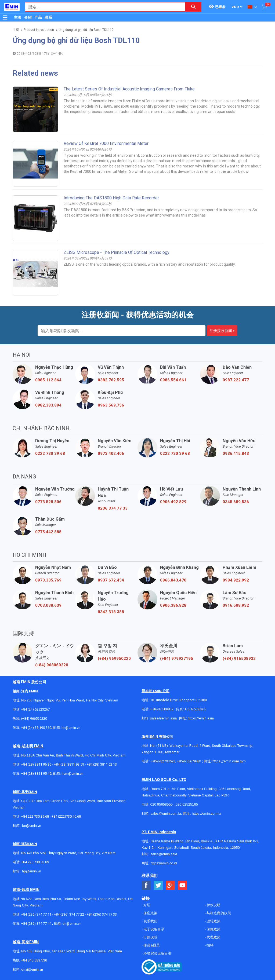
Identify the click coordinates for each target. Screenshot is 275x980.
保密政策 (150, 913)
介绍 (28, 17)
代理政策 (213, 937)
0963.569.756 (111, 405)
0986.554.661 (173, 380)
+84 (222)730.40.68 (66, 816)
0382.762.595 (111, 380)
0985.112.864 (48, 380)
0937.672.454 (111, 580)
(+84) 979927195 (177, 659)
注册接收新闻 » (222, 331)
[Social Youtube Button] (182, 885)
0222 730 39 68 (50, 454)
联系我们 (150, 921)
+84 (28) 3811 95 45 (36, 774)
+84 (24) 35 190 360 (36, 728)
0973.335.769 (48, 580)
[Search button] (193, 7)
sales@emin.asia (163, 718)
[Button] (5, 17)
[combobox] (102, 7)
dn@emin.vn (72, 924)
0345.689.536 (236, 502)
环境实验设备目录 (157, 953)
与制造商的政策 (218, 913)
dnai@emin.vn (32, 969)
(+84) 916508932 (239, 659)
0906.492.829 (173, 502)
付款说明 (213, 905)
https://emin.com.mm (229, 761)
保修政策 (213, 929)
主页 (18, 17)
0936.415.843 (236, 454)
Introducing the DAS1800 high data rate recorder (111, 198)
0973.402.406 (111, 454)
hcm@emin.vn (72, 774)
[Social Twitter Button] (158, 885)
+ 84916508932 (162, 709)
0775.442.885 (48, 532)
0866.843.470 (173, 580)
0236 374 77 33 (113, 508)
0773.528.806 (48, 502)
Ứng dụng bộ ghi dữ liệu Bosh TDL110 (86, 30)
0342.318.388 (111, 612)
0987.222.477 (236, 380)
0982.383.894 (48, 405)
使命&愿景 (151, 945)
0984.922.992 (236, 580)
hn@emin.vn (71, 728)
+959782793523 (163, 761)
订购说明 (150, 937)
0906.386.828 (173, 605)
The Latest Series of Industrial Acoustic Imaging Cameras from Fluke (129, 89)
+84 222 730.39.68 (35, 816)
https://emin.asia (201, 718)
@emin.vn (34, 871)
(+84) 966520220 (34, 718)
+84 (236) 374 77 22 (69, 914)
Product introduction (39, 30)
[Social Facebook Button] (146, 885)
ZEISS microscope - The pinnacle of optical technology (117, 252)
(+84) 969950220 (114, 659)
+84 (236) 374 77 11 (36, 914)
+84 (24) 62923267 (35, 709)
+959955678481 (190, 761)
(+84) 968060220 (52, 665)
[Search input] (102, 7)
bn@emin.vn (32, 826)
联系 (48, 17)
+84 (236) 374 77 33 (102, 914)
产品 (38, 17)
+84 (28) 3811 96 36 (36, 764)
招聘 (210, 945)
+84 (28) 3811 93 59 (69, 764)
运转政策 (213, 921)
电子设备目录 (153, 929)
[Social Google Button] (170, 885)
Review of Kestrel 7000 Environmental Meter (106, 143)
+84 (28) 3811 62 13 (102, 764)
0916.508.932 (236, 605)
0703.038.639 (48, 605)
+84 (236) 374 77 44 (36, 924)
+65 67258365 (195, 709)
